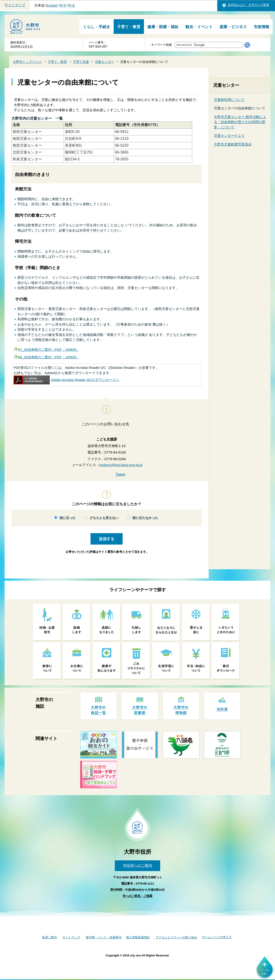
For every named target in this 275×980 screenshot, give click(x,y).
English (52, 5)
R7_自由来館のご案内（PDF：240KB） (48, 350)
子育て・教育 (129, 27)
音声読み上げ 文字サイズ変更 (248, 5)
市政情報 (261, 27)
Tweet (120, 474)
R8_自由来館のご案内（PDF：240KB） (48, 357)
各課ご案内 (49, 937)
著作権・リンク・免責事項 (104, 937)
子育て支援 (81, 62)
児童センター (104, 62)
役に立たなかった (145, 518)
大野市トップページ (27, 62)
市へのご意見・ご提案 (137, 896)
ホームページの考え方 (217, 937)
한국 (63, 5)
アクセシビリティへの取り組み (176, 937)
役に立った (68, 518)
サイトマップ (15, 5)
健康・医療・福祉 (163, 27)
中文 (72, 5)
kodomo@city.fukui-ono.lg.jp (121, 465)
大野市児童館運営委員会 (233, 144)
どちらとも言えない (104, 518)
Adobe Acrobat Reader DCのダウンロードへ (66, 380)
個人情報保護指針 (138, 937)
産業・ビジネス (233, 27)
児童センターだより (229, 136)
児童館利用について (229, 100)
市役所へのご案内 (137, 865)
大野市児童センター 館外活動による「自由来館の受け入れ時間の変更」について (240, 122)
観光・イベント (199, 27)
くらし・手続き (97, 27)
